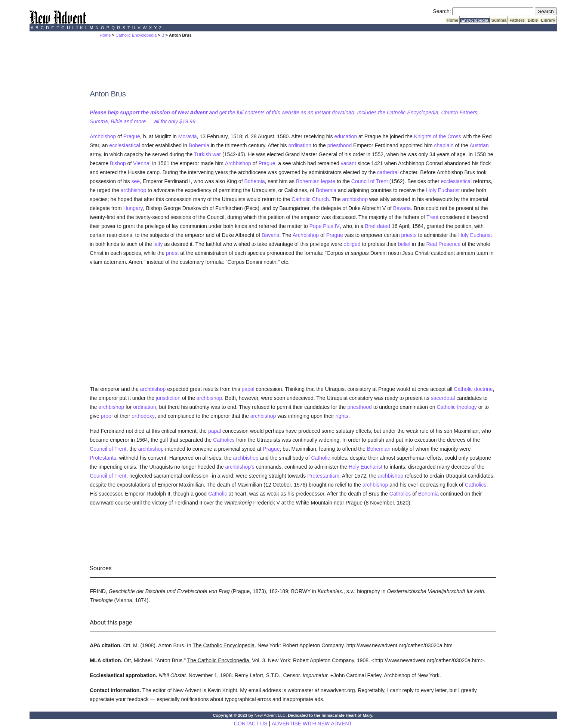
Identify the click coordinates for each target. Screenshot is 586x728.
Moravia (188, 136)
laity (158, 244)
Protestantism (323, 476)
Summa (499, 20)
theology (467, 407)
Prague (132, 136)
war (217, 154)
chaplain (444, 145)
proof (107, 416)
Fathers (517, 20)
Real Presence (443, 244)
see (135, 181)
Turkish (202, 154)
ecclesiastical (124, 145)
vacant (348, 163)
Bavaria (402, 208)
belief (404, 244)
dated (384, 226)
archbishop (134, 190)
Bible (533, 20)
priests (409, 235)
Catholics (224, 440)
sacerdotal (443, 398)
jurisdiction (168, 398)
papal (248, 389)
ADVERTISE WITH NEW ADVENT (312, 724)
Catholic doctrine (473, 389)
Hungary (133, 208)
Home (452, 20)
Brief (370, 226)
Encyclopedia (475, 20)
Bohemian (308, 181)
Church (320, 199)
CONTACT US (251, 724)
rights (342, 416)
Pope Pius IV (325, 226)
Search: (442, 11)
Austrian (479, 145)
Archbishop (103, 136)
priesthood (340, 145)
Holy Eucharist (443, 190)
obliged (352, 244)
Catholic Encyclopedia (136, 35)
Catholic (301, 199)
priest (172, 253)
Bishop (118, 163)
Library (548, 20)
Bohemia (199, 145)
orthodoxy (143, 416)
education (346, 136)
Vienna (141, 163)
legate (328, 181)
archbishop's (240, 467)
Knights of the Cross (438, 136)
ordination (300, 145)
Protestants (103, 458)
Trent (432, 217)
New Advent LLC (270, 715)
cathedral (388, 172)
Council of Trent (370, 181)
